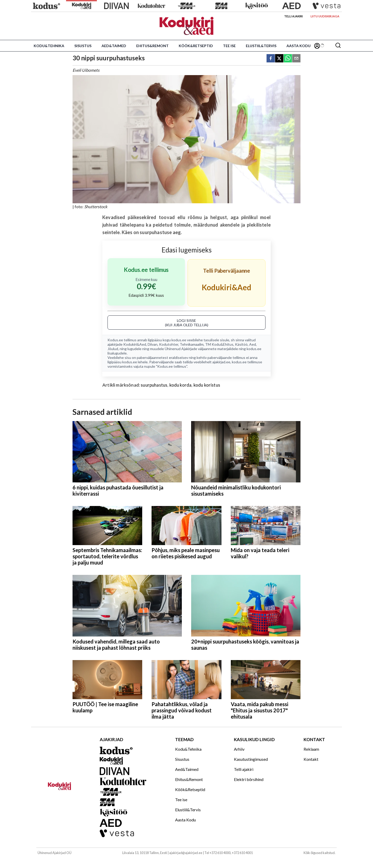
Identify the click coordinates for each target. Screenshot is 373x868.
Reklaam (311, 749)
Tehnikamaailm (192, 344)
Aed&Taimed (114, 46)
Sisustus (83, 46)
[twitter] (279, 59)
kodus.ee (179, 340)
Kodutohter (169, 344)
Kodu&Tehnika (49, 46)
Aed (253, 344)
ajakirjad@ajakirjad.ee (186, 853)
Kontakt (311, 759)
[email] (296, 59)
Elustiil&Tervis (261, 46)
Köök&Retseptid (196, 46)
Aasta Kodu (299, 46)
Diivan (153, 344)
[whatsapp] (288, 59)
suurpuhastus (154, 385)
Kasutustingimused (251, 759)
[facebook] (271, 59)
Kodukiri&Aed (135, 344)
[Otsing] (338, 46)
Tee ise (229, 46)
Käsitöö (241, 344)
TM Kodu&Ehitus (219, 344)
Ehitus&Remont (152, 46)
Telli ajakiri (293, 16)
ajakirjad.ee (221, 362)
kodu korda (181, 385)
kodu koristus (207, 385)
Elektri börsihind (249, 779)
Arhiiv (239, 749)
